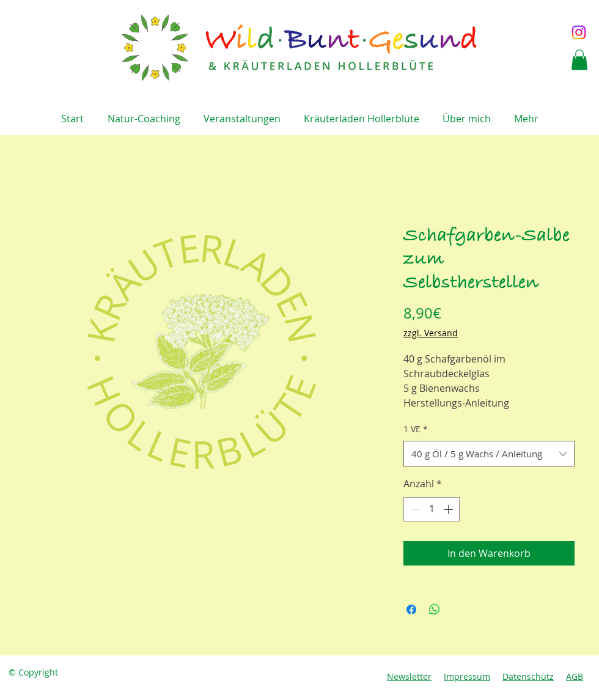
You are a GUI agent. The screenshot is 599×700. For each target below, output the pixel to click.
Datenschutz (528, 676)
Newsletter (409, 676)
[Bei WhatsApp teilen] (435, 610)
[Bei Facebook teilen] (411, 610)
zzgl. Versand (431, 333)
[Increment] (449, 509)
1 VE (416, 429)
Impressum (467, 676)
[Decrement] (414, 509)
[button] (579, 60)
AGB (575, 676)
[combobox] (489, 454)
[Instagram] (579, 32)
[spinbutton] (432, 509)
